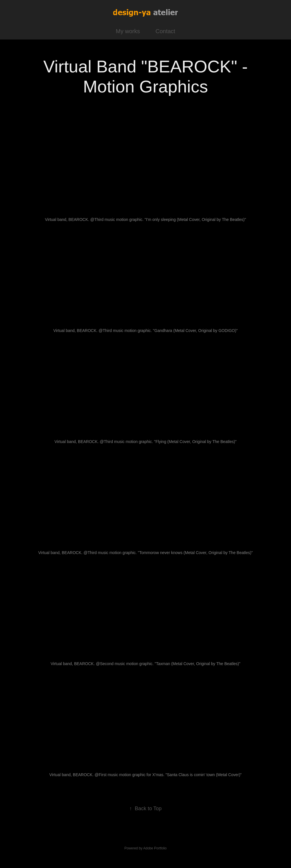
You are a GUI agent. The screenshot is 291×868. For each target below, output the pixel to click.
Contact (165, 31)
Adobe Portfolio (155, 848)
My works (128, 31)
